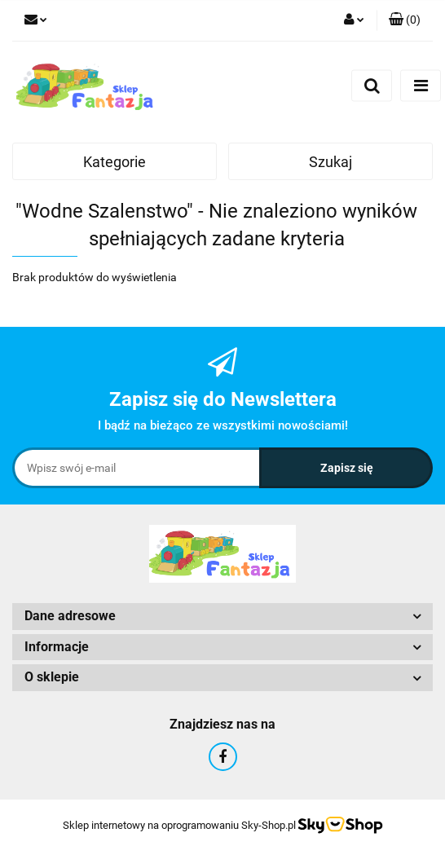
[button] (405, 20)
